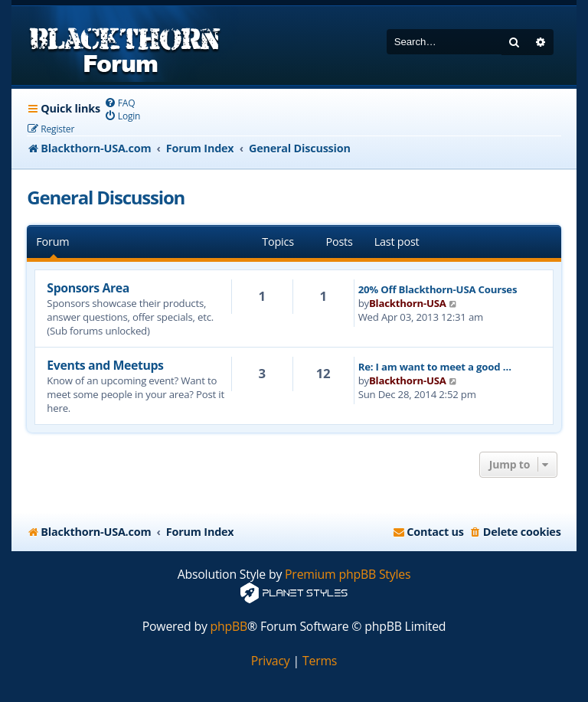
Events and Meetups (105, 365)
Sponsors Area (88, 288)
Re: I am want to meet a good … (435, 367)
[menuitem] (120, 103)
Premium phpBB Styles (348, 575)
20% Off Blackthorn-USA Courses (438, 289)
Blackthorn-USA (408, 303)
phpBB (229, 627)
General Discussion (106, 197)
